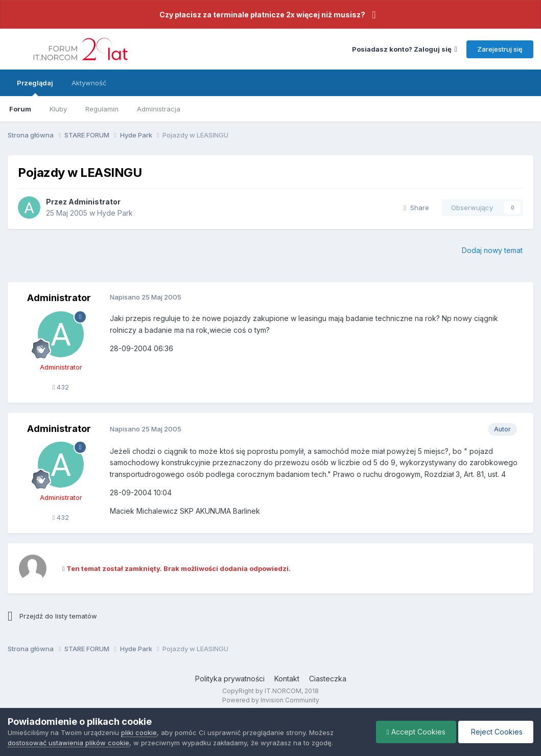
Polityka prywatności (230, 679)
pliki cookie (139, 732)
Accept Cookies (416, 732)
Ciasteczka (328, 679)
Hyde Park (115, 213)
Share (416, 208)
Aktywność (89, 83)
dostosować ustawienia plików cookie (68, 743)
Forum (20, 109)
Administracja (159, 109)
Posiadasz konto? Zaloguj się (405, 49)
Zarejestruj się (500, 49)
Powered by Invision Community (271, 700)
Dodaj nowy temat (492, 250)
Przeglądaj (35, 87)
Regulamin (102, 109)
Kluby (58, 109)
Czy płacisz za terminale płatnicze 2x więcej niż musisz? (262, 15)
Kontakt (287, 679)
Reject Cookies (496, 732)
